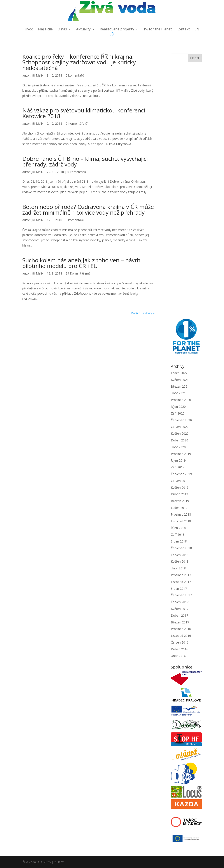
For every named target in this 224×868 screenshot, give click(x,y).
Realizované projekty (117, 30)
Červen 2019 (180, 481)
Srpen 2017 (179, 589)
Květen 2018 (180, 561)
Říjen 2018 (178, 528)
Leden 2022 (179, 373)
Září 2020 (178, 413)
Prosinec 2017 (181, 575)
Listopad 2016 (181, 636)
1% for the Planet (157, 30)
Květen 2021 (180, 380)
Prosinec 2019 (181, 454)
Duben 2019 (179, 494)
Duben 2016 (179, 649)
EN (197, 30)
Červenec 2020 (181, 420)
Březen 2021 (180, 386)
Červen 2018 (180, 555)
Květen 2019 (180, 487)
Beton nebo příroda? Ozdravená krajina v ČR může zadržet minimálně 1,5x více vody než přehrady (88, 210)
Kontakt (183, 30)
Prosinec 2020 (181, 400)
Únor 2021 (178, 393)
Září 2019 (178, 467)
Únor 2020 (178, 447)
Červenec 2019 (181, 474)
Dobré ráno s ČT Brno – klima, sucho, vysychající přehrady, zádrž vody (85, 161)
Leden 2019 (179, 508)
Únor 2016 (178, 656)
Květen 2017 (180, 609)
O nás (62, 30)
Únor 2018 (178, 568)
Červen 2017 (180, 602)
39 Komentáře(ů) (78, 273)
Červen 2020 (180, 427)
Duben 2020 (179, 440)
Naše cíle (45, 30)
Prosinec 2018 (181, 514)
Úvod (29, 30)
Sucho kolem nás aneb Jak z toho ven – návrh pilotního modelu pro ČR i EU (81, 263)
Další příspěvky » (143, 313)
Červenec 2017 (181, 595)
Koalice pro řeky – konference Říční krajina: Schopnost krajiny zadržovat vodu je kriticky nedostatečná (79, 62)
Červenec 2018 (181, 548)
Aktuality (83, 30)
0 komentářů (75, 75)
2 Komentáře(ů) (77, 123)
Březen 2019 (180, 501)
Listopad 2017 (181, 582)
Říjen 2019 (178, 460)
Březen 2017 (180, 622)
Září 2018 (178, 535)
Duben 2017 (179, 615)
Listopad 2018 (181, 521)
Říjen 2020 (178, 407)
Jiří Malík (37, 75)
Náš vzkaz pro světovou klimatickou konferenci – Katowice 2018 (86, 113)
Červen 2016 (180, 642)
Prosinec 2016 (181, 629)
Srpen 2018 (179, 541)
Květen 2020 (180, 433)
